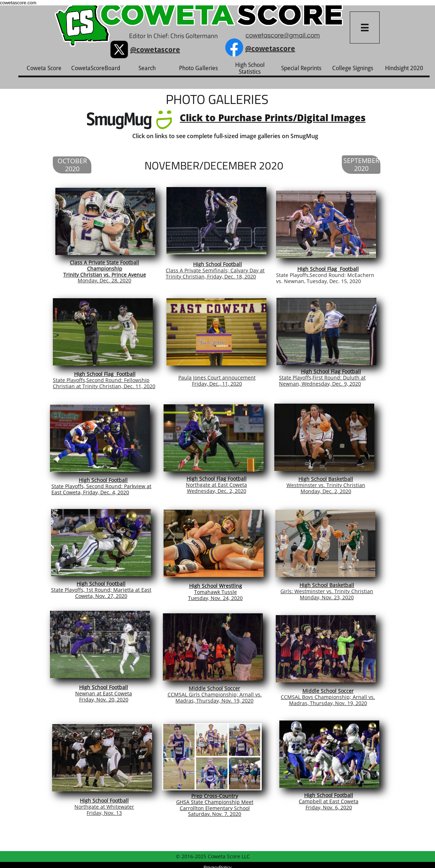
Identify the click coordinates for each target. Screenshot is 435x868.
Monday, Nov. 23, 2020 (327, 597)
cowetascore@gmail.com (283, 35)
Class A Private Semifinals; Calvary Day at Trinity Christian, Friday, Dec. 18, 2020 (215, 273)
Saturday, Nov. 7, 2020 (215, 814)
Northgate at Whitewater (104, 807)
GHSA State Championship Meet (215, 802)
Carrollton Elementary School (215, 808)
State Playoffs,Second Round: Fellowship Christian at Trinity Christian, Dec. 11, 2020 (104, 383)
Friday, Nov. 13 (104, 813)
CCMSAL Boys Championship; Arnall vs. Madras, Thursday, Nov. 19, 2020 (328, 700)
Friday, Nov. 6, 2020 (329, 807)
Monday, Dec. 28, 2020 (104, 280)
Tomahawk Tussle (216, 592)
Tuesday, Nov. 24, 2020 (215, 598)
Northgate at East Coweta (216, 485)
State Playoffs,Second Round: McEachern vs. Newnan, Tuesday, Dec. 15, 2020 (325, 278)
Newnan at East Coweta (104, 693)
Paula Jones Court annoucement (217, 378)
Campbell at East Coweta (329, 801)
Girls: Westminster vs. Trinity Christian (327, 591)
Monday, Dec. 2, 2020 (326, 491)
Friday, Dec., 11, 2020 (217, 384)
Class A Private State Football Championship (104, 265)
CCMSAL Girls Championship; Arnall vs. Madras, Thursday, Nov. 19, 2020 (215, 697)
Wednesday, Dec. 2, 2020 (217, 491)
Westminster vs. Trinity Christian (326, 485)
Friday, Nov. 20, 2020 (104, 699)
